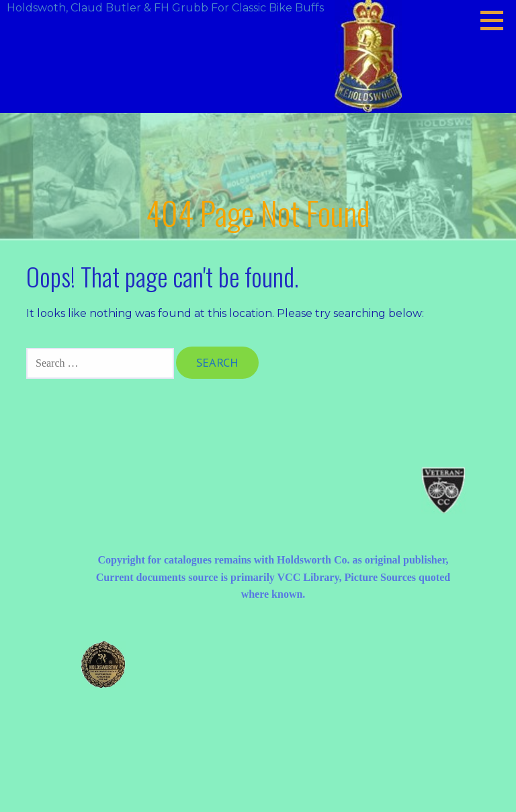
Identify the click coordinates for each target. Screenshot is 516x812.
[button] (497, 20)
